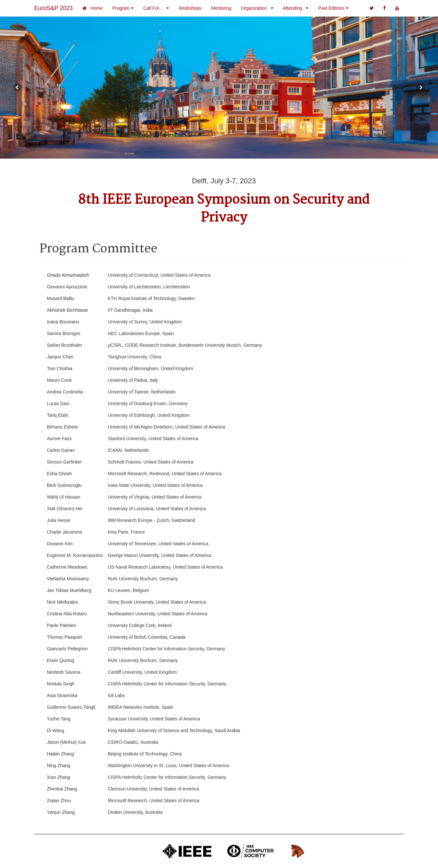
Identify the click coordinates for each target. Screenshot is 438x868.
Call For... (156, 8)
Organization (257, 8)
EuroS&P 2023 (54, 8)
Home (92, 8)
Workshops (190, 8)
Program (123, 8)
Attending (296, 8)
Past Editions (333, 8)
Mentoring (221, 8)
